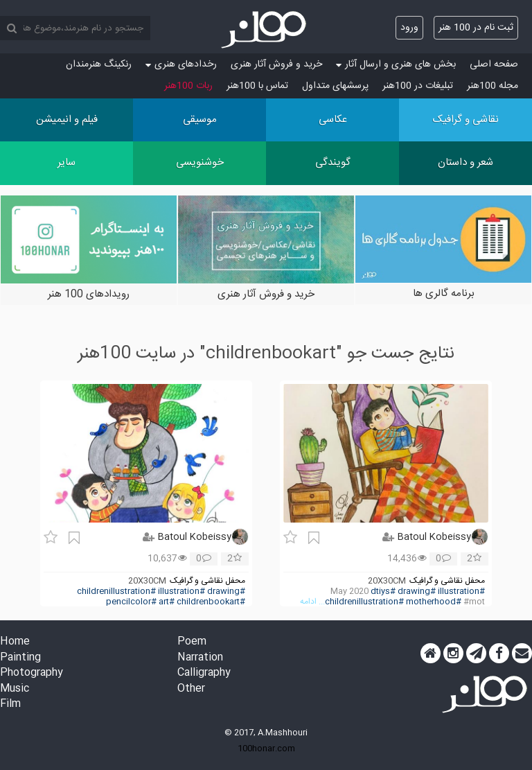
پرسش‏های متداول (335, 86)
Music (15, 689)
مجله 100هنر (493, 86)
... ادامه (312, 602)
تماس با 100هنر (257, 86)
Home (15, 642)
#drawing (417, 592)
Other (191, 689)
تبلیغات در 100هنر (418, 86)
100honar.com (266, 749)
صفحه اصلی (494, 64)
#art (167, 602)
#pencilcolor (131, 602)
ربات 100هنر (188, 86)
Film (10, 705)
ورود (409, 28)
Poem (192, 642)
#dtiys (383, 592)
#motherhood (434, 602)
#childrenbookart (211, 602)
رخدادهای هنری (181, 64)
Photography (32, 673)
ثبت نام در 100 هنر (476, 28)
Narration (200, 658)
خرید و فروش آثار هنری (276, 64)
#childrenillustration (364, 602)
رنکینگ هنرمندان (99, 64)
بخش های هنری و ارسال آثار (396, 64)
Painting (20, 658)
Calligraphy (204, 673)
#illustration (461, 592)
